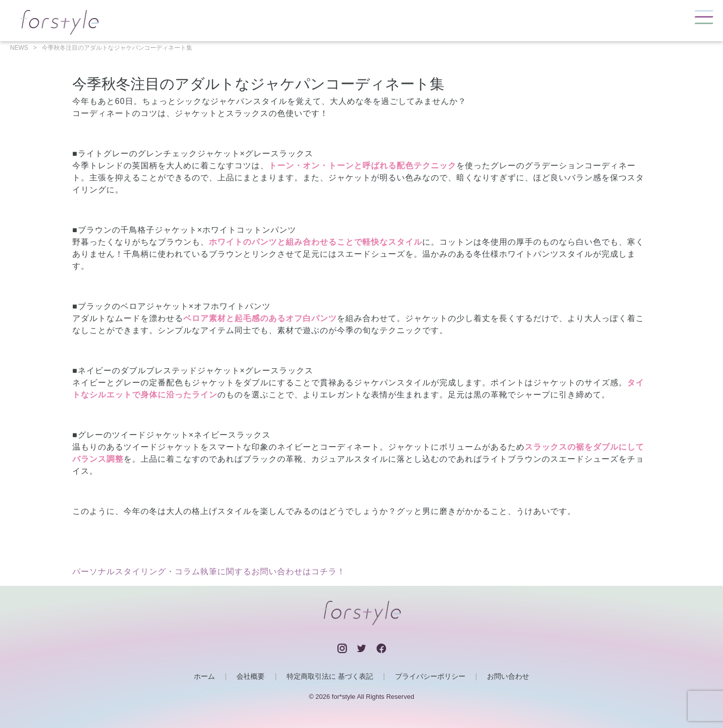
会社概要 (251, 676)
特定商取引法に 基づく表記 (330, 676)
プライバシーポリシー (430, 676)
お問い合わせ (508, 676)
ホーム (204, 676)
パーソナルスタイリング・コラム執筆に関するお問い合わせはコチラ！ (209, 571)
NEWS (19, 48)
